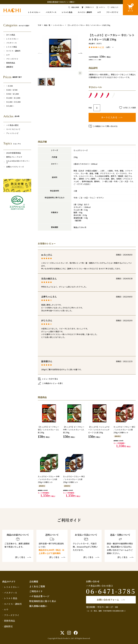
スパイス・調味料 (85, 12)
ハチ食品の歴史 (12, 125)
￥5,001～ (10, 106)
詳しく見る (20, 557)
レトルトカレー (34, 12)
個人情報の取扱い (38, 606)
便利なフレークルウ (14, 157)
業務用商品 (11, 63)
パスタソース (51, 12)
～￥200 (9, 86)
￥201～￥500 (12, 90)
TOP (40, 25)
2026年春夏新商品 (13, 153)
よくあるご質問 (37, 586)
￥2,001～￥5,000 (13, 102)
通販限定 (10, 67)
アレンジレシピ (12, 133)
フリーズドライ (112, 12)
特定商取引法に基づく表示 (43, 601)
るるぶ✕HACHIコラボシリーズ (18, 162)
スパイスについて (13, 129)
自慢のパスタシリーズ (15, 167)
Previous (40, 53)
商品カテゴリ (9, 581)
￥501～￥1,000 (12, 94)
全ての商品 (11, 35)
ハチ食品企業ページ (39, 596)
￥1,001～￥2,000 (13, 98)
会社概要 (34, 581)
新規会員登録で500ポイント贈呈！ (61, 2)
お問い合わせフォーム (108, 600)
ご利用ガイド (36, 591)
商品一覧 (47, 25)
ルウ (99, 12)
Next (80, 53)
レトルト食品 (67, 12)
